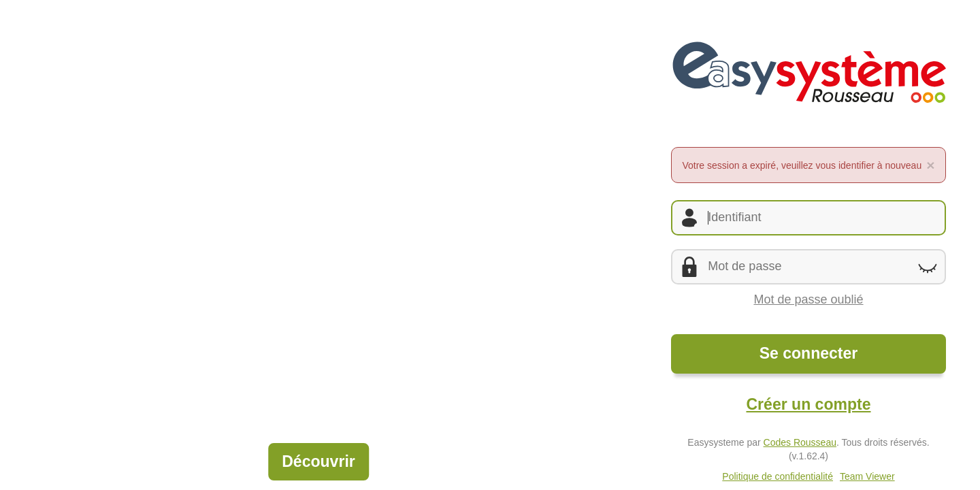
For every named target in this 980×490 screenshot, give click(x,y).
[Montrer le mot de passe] (928, 267)
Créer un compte (808, 404)
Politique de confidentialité (778, 476)
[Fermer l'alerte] (930, 165)
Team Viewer (867, 476)
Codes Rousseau (800, 442)
